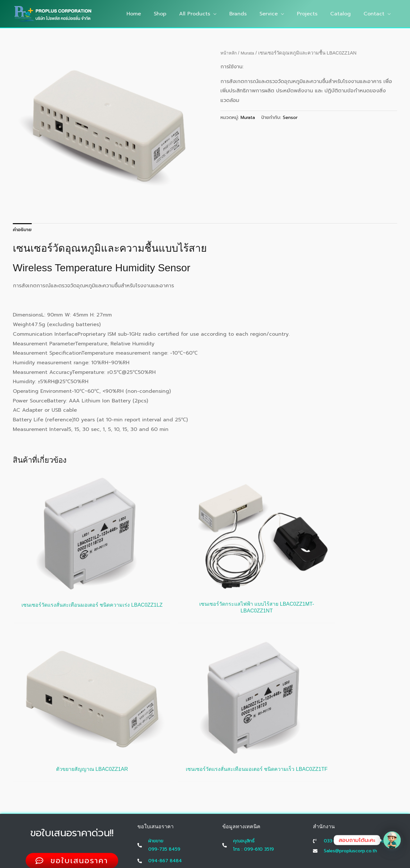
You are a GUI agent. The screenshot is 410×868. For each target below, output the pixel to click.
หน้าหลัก (229, 53)
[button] (227, 14)
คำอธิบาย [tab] (23, 230)
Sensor (291, 117)
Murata (250, 53)
